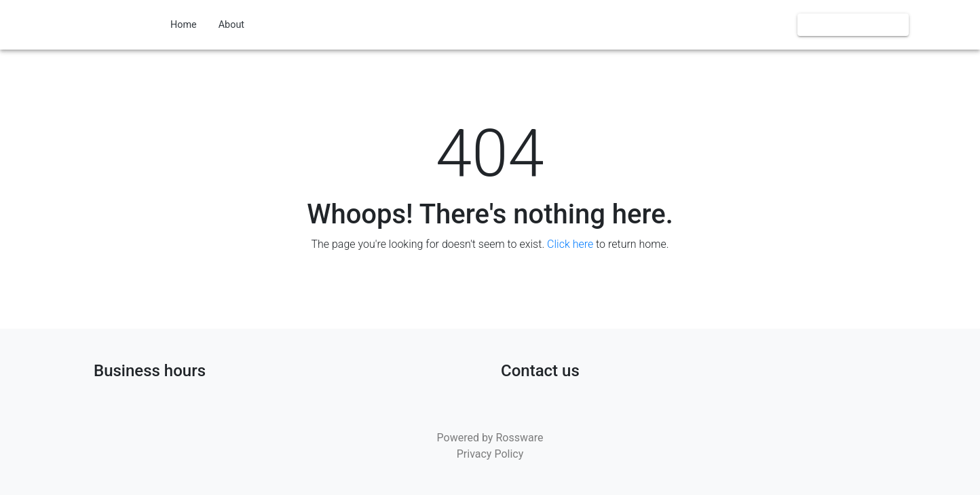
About (231, 25)
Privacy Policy (490, 454)
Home (184, 25)
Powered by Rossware (490, 438)
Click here (570, 244)
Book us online (853, 25)
